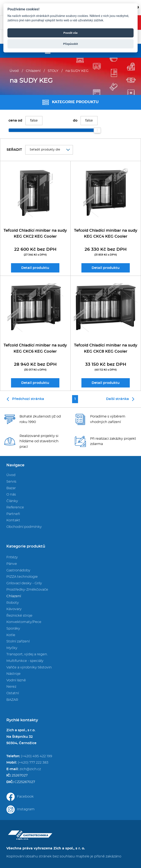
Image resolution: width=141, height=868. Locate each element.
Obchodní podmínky (24, 527)
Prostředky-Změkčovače (27, 590)
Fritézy (12, 557)
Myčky (12, 648)
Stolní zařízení (18, 641)
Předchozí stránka (25, 399)
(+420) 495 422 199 (37, 756)
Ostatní (13, 693)
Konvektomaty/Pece (24, 622)
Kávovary (14, 609)
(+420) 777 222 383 (33, 763)
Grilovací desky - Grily (24, 583)
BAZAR (12, 700)
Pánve (12, 564)
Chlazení (33, 71)
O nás (11, 494)
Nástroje (13, 674)
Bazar (11, 488)
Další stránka (120, 399)
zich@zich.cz (30, 769)
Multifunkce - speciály (25, 661)
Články (12, 501)
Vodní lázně (16, 680)
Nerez (11, 687)
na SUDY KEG (77, 71)
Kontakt (13, 520)
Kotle (11, 635)
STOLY (53, 71)
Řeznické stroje (19, 616)
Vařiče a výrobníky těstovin (29, 667)
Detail (35, 268)
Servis (11, 482)
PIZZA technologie (22, 577)
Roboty (13, 603)
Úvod (14, 71)
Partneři (13, 514)
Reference (15, 507)
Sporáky (13, 628)
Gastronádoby (18, 570)
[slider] (97, 130)
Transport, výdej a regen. (27, 654)
